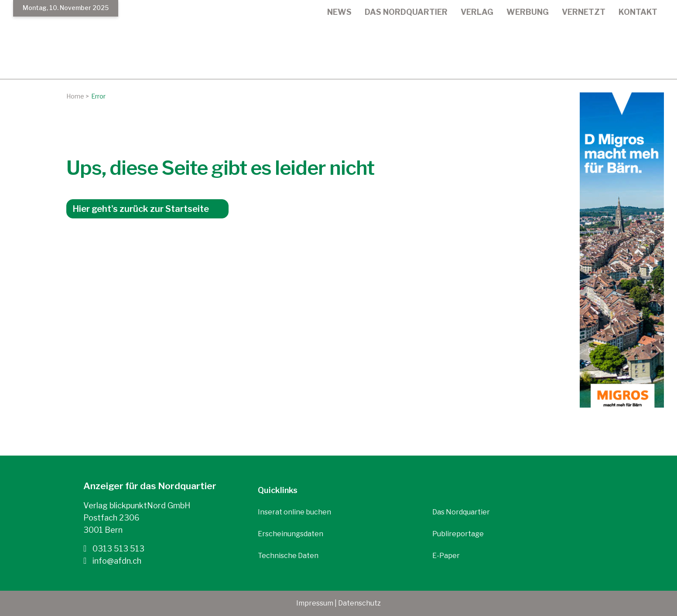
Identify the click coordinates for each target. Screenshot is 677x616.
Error (98, 96)
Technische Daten (288, 556)
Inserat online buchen (294, 512)
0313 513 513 (114, 548)
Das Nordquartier (461, 512)
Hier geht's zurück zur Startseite (141, 209)
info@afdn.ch (112, 561)
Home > (78, 96)
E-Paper (446, 556)
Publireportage (458, 534)
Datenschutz (359, 603)
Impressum (315, 603)
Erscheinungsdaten (291, 534)
